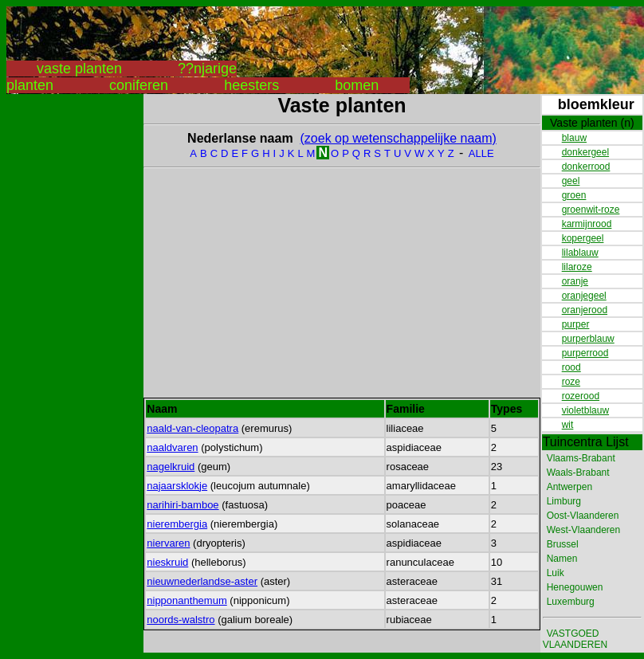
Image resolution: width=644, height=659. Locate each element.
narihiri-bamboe (183, 505)
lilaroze (577, 267)
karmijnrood (587, 224)
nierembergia (177, 524)
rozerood (581, 396)
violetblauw (585, 410)
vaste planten (79, 69)
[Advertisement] (70, 333)
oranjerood (585, 310)
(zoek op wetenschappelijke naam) (399, 138)
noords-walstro (181, 620)
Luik (556, 573)
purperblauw (588, 339)
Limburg (564, 501)
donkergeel (585, 152)
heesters (251, 85)
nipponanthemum (187, 600)
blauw (574, 138)
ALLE (481, 153)
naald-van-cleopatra (192, 428)
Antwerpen (569, 487)
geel (571, 181)
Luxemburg (571, 602)
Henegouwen (575, 587)
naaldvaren (172, 447)
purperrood (585, 353)
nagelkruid (171, 467)
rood (571, 367)
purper (576, 324)
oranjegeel (584, 296)
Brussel (563, 544)
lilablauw (580, 253)
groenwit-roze (591, 210)
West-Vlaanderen (584, 530)
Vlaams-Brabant (581, 458)
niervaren (168, 543)
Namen (562, 559)
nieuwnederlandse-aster (202, 581)
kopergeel (583, 238)
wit (568, 425)
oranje (575, 281)
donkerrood (586, 167)
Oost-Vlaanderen (583, 516)
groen (574, 195)
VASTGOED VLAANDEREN (575, 639)
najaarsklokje (177, 486)
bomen (357, 85)
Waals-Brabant (578, 473)
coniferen (139, 85)
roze (571, 382)
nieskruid (167, 562)
